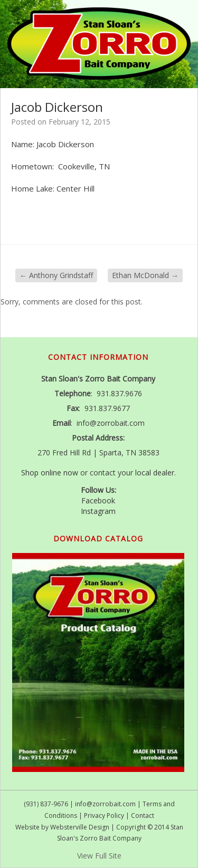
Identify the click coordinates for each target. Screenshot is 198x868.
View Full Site (99, 856)
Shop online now (50, 473)
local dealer (155, 473)
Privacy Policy (104, 815)
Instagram (98, 511)
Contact (143, 815)
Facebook (98, 500)
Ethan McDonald (145, 275)
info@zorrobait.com (105, 804)
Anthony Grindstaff (56, 275)
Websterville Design (80, 827)
